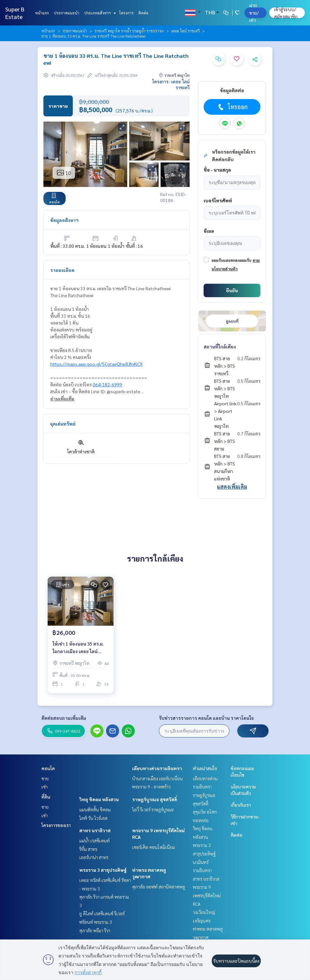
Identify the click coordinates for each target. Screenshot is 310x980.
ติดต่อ (143, 13)
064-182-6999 (107, 384)
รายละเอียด (62, 270)
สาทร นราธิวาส (95, 830)
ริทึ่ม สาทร (88, 849)
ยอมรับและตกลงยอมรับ (231, 260)
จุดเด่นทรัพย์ (63, 424)
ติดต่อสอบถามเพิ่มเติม (64, 718)
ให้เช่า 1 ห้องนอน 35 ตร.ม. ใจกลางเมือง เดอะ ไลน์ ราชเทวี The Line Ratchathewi (78, 648)
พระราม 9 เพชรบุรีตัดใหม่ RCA (207, 895)
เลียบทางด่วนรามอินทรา (157, 768)
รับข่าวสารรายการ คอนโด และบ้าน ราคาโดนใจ (206, 718)
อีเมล (209, 231)
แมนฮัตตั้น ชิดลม (95, 809)
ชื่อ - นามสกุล (217, 170)
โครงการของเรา (56, 825)
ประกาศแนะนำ (67, 13)
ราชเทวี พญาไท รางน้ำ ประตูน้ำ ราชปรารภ (129, 31)
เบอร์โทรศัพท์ (218, 200)
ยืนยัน (232, 290)
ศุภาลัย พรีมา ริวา (95, 930)
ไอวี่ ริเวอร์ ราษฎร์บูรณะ (153, 809)
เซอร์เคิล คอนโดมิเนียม (154, 847)
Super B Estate (15, 13)
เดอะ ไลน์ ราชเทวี (186, 31)
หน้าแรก (42, 13)
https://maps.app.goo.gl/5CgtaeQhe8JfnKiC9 (96, 364)
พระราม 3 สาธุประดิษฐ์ (103, 870)
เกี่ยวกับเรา (241, 805)
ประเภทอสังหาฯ (99, 13)
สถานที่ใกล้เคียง (220, 346)
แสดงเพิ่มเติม (232, 487)
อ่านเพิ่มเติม (62, 398)
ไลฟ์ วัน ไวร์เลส (93, 818)
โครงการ (126, 13)
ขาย (45, 778)
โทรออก (232, 107)
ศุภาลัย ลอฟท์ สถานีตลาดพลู (159, 887)
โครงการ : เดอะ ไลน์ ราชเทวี (171, 84)
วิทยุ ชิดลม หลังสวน (99, 799)
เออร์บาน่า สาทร (94, 857)
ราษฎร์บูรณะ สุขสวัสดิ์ (155, 799)
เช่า (45, 786)
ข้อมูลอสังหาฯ (64, 220)
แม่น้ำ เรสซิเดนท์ (94, 840)
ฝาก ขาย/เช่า (254, 13)
